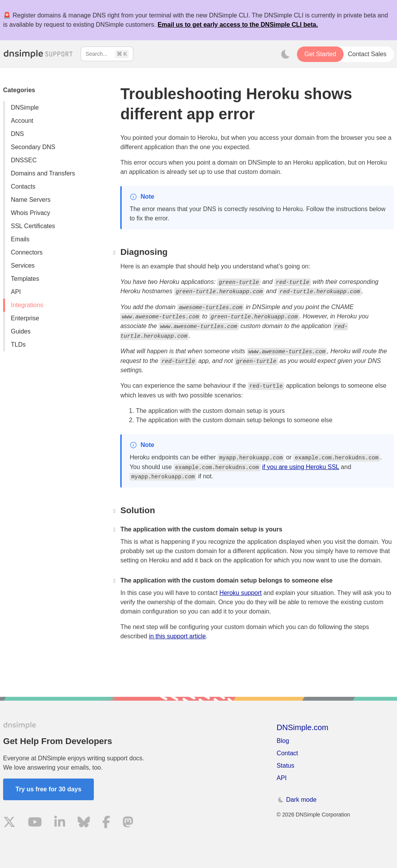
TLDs (18, 345)
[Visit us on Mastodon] (128, 823)
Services (23, 266)
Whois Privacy (30, 213)
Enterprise (25, 318)
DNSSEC (24, 160)
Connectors (27, 252)
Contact (287, 753)
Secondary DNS (33, 147)
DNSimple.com (303, 727)
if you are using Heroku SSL (301, 467)
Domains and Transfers (43, 173)
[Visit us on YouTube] (35, 823)
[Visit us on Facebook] (106, 823)
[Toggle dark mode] (285, 54)
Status (286, 766)
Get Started (320, 54)
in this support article (177, 636)
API (16, 292)
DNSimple (25, 107)
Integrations (27, 305)
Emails (20, 239)
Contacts (23, 186)
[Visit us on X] (9, 823)
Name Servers (31, 200)
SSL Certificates (33, 226)
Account (22, 121)
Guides (21, 331)
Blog (283, 741)
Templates (25, 279)
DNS (17, 134)
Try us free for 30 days (48, 789)
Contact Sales (367, 54)
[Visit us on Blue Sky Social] (84, 823)
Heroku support (241, 593)
